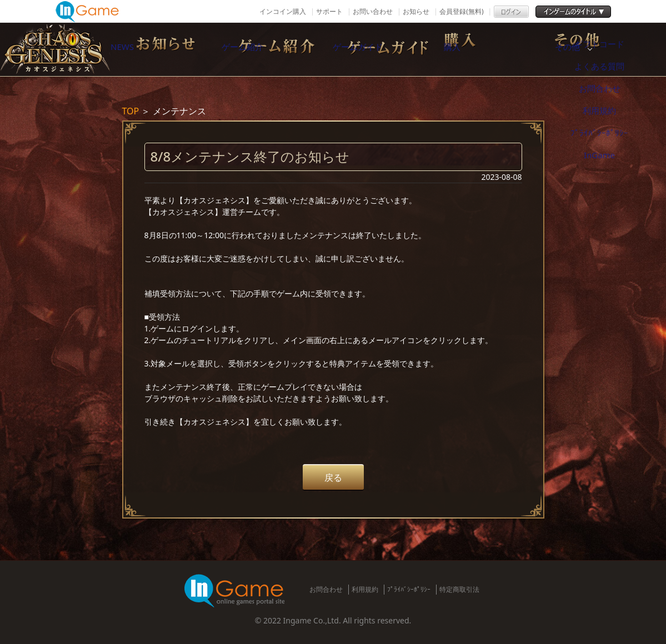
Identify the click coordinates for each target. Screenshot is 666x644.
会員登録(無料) (461, 11)
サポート (329, 11)
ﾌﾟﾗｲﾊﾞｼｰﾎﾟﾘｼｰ (409, 589)
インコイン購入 (283, 11)
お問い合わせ (373, 11)
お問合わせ (326, 589)
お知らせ (416, 11)
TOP (131, 111)
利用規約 (365, 589)
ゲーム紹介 (272, 49)
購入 (505, 49)
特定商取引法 (459, 589)
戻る (333, 477)
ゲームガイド (388, 49)
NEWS (155, 49)
